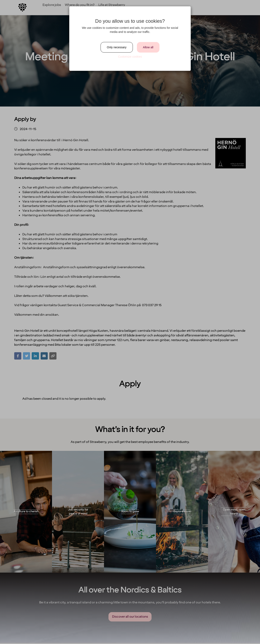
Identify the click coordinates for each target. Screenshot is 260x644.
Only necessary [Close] (117, 47)
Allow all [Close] (148, 47)
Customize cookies (130, 57)
